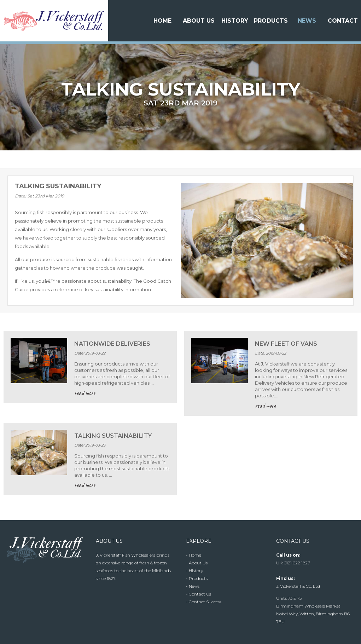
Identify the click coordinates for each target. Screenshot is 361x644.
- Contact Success (204, 602)
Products (271, 21)
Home (162, 21)
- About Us (197, 563)
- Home (194, 555)
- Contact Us (199, 594)
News (307, 21)
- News (193, 586)
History (235, 21)
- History (194, 571)
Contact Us (343, 42)
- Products (197, 578)
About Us (199, 21)
